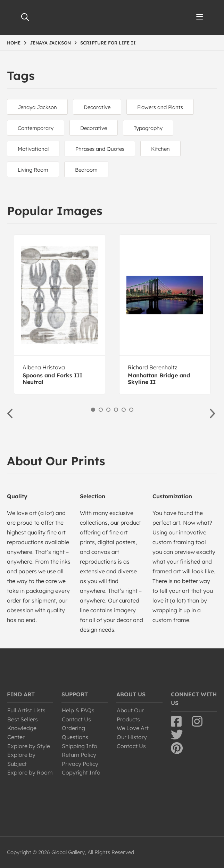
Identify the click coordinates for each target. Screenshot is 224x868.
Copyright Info (81, 772)
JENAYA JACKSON (50, 43)
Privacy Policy (80, 764)
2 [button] (101, 410)
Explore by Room (30, 772)
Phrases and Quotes (100, 149)
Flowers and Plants (160, 107)
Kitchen (160, 149)
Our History (132, 737)
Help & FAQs (78, 710)
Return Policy (79, 755)
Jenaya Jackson (37, 107)
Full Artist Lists (26, 710)
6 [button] (131, 410)
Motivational (33, 149)
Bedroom (86, 170)
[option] (60, 314)
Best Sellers (23, 719)
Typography (148, 128)
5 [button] (124, 410)
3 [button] (108, 410)
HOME (14, 43)
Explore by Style (29, 746)
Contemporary (36, 128)
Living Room (33, 170)
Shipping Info (80, 746)
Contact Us (76, 719)
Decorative (97, 107)
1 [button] (93, 410)
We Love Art (133, 728)
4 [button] (116, 410)
